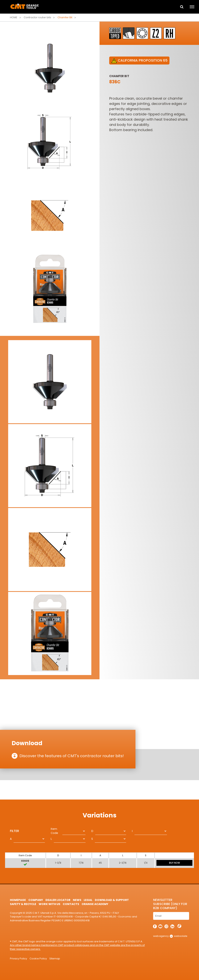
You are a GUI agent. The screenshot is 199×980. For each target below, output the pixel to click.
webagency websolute (170, 936)
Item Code (54, 831)
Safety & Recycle (23, 904)
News (77, 900)
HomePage (18, 900)
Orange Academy (95, 904)
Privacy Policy (18, 959)
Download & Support (112, 900)
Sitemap (55, 959)
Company (36, 900)
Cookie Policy (38, 959)
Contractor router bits (37, 17)
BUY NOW (175, 863)
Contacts (71, 904)
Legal (88, 900)
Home (14, 17)
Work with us (49, 904)
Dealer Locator (58, 900)
